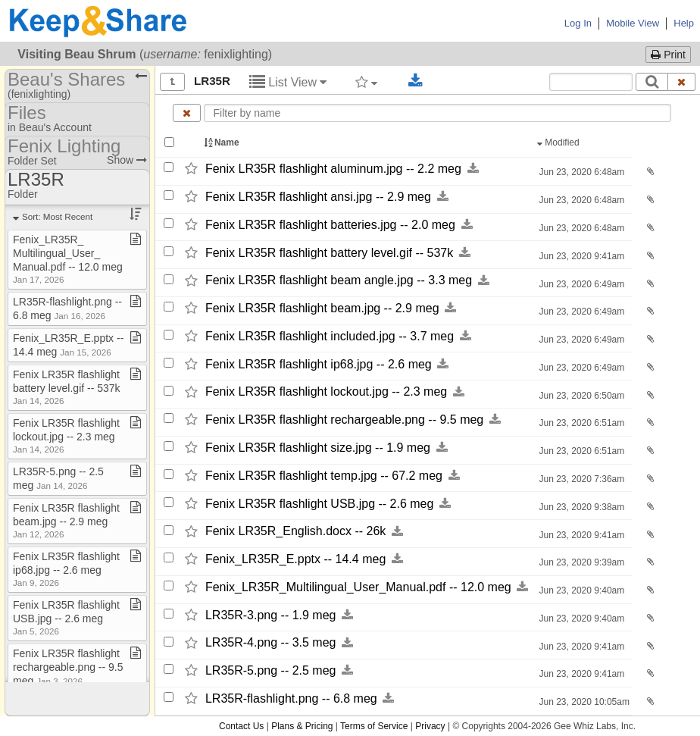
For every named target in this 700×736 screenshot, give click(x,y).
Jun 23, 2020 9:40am (580, 590)
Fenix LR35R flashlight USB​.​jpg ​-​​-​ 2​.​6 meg (66, 617)
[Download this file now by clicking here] (473, 169)
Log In (578, 23)
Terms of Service (374, 726)
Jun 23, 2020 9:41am (580, 256)
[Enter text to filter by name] (438, 113)
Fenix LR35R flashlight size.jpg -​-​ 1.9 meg (318, 448)
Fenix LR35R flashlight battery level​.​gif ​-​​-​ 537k (67, 387)
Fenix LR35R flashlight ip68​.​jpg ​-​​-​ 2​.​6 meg (66, 569)
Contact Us (241, 726)
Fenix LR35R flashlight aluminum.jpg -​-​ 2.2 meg (333, 169)
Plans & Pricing (302, 726)
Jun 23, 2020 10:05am (583, 702)
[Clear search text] (682, 82)
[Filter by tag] (366, 82)
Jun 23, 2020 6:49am (580, 284)
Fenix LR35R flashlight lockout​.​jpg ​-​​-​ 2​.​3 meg (66, 435)
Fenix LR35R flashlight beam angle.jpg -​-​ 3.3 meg (339, 281)
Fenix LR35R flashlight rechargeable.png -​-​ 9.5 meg (344, 420)
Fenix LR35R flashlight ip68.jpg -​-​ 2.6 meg (319, 364)
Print (668, 55)
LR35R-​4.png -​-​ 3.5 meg (271, 643)
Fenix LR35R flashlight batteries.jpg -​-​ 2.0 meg (330, 225)
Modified (559, 143)
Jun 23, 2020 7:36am (580, 479)
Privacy (430, 726)
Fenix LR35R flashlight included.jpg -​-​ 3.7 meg (330, 336)
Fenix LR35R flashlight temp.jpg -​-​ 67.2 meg (324, 476)
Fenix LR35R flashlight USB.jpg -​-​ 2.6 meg (319, 504)
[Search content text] (591, 82)
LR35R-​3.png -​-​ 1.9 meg (271, 615)
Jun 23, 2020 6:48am (580, 172)
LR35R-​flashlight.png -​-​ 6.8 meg (291, 698)
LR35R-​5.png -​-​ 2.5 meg (271, 670)
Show (127, 160)
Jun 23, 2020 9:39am (580, 562)
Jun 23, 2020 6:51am (580, 423)
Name (223, 143)
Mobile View (633, 23)
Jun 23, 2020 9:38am (580, 507)
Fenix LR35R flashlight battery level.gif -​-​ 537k (329, 253)
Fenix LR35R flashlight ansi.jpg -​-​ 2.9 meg (318, 197)
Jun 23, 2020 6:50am (580, 396)
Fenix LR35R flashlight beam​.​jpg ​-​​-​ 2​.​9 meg (66, 520)
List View (288, 82)
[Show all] (172, 82)
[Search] (652, 82)
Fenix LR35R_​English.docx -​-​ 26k (295, 532)
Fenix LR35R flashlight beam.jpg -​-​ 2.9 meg (322, 308)
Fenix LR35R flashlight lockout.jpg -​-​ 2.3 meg (326, 392)
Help (684, 23)
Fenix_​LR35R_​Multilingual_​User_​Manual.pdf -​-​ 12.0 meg (358, 587)
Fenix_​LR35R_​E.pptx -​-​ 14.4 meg (295, 559)
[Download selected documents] (416, 81)
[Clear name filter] (187, 113)
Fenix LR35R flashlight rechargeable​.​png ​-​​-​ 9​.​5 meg (68, 667)
